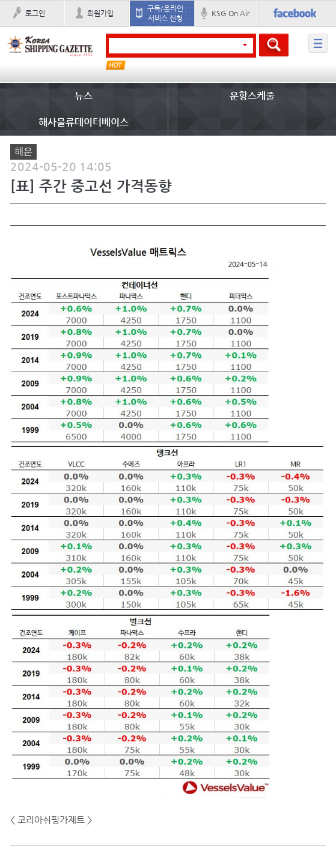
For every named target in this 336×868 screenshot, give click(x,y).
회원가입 (100, 13)
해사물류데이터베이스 (84, 122)
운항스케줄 (252, 96)
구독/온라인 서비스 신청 (165, 13)
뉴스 (84, 96)
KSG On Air (231, 13)
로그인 (35, 13)
